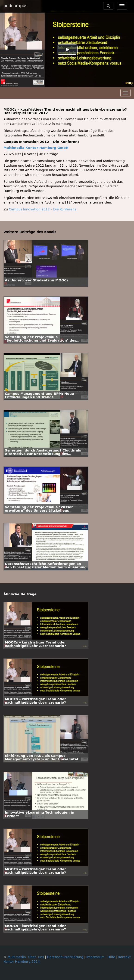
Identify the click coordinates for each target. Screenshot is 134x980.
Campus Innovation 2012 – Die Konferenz (42, 209)
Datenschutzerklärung (65, 957)
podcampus (15, 6)
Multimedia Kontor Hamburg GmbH (36, 148)
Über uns (36, 957)
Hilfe (111, 957)
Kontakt (124, 957)
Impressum (95, 957)
